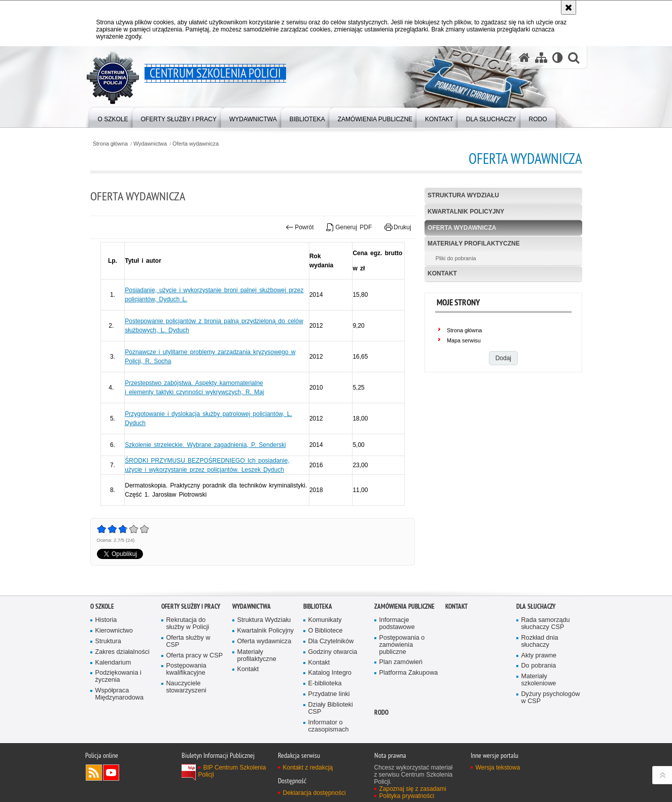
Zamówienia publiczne (404, 606)
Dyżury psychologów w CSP (551, 698)
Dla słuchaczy (536, 606)
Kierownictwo (114, 631)
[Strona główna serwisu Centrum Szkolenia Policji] (524, 57)
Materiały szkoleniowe (539, 680)
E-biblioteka (325, 684)
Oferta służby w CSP (188, 641)
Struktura (108, 641)
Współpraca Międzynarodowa (119, 694)
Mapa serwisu (464, 340)
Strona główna (110, 144)
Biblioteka (318, 606)
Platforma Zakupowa (409, 673)
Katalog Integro (330, 673)
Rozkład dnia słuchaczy (540, 641)
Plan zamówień (401, 662)
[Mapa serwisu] (541, 57)
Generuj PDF (349, 227)
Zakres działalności (122, 652)
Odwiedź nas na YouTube (111, 773)
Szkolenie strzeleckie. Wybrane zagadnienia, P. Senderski (205, 445)
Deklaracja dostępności (314, 793)
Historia (106, 620)
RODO (381, 712)
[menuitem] (113, 117)
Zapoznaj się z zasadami (413, 789)
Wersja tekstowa (498, 768)
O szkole (102, 606)
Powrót (300, 227)
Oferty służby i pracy (191, 606)
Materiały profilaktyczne (474, 243)
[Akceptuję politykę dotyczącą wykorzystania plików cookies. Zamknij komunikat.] (569, 7)
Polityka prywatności (407, 796)
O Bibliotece (326, 631)
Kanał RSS (94, 773)
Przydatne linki (329, 694)
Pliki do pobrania (456, 258)
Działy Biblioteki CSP (331, 708)
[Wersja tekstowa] (558, 57)
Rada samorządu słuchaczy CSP (546, 624)
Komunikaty (325, 620)
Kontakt (442, 273)
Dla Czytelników (331, 641)
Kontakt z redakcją (308, 768)
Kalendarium (113, 663)
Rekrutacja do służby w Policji (188, 624)
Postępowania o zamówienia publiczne (402, 645)
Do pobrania (539, 666)
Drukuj (398, 227)
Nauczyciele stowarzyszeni (186, 687)
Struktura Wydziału (463, 195)
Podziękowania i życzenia (118, 676)
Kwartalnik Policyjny (466, 212)
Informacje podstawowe (397, 624)
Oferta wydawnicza (196, 144)
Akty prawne (539, 656)
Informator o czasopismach (329, 726)
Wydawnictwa (150, 144)
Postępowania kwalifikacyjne (186, 669)
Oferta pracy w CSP (195, 656)
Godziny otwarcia (333, 652)
